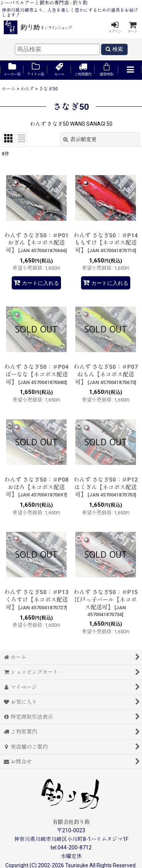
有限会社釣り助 (71, 822)
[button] (130, 70)
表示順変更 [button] (80, 139)
